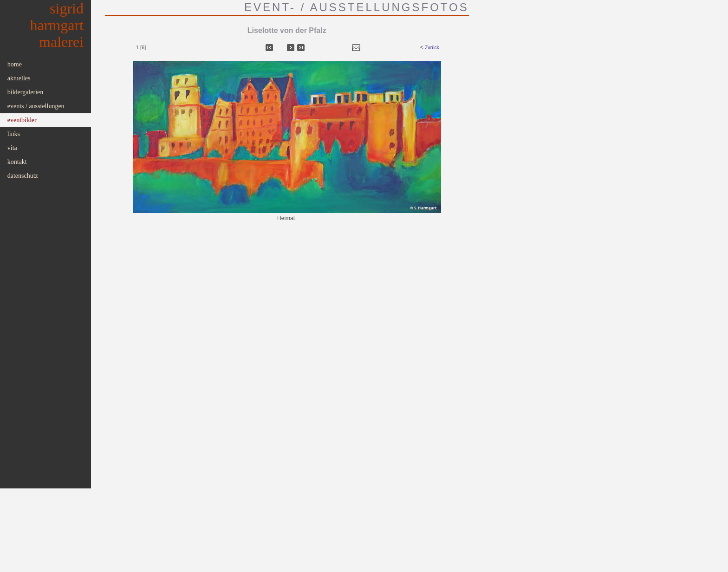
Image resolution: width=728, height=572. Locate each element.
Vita (12, 148)
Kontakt (17, 162)
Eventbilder (22, 120)
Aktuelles (19, 78)
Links (14, 134)
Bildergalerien (26, 92)
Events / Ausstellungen (36, 106)
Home (15, 64)
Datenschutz (23, 176)
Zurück (432, 48)
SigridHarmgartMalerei (57, 25)
